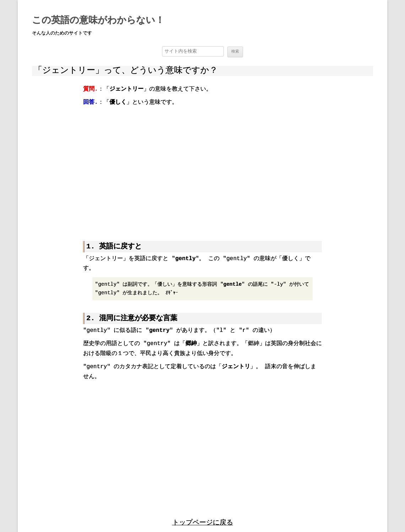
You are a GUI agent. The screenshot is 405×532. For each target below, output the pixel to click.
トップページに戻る (203, 512)
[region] (202, 168)
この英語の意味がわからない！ (98, 21)
